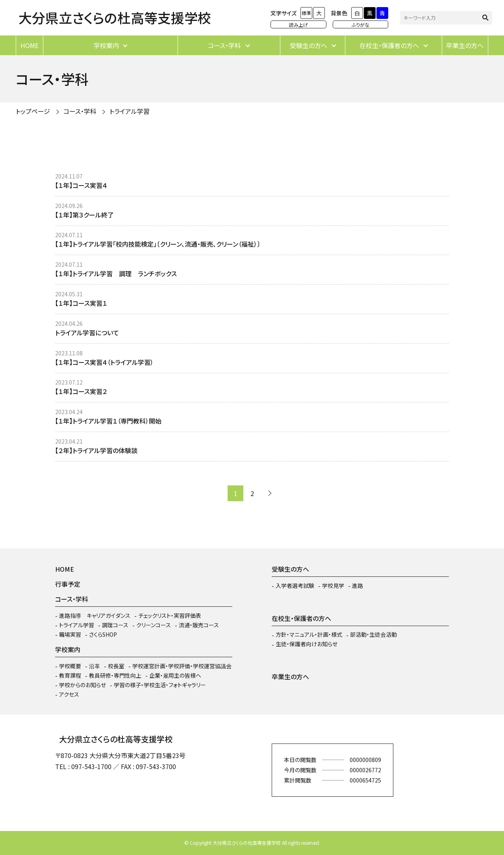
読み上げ (298, 25)
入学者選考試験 (295, 585)
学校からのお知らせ (82, 685)
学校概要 (70, 666)
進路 (358, 585)
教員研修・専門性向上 (115, 675)
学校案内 (106, 45)
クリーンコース (154, 625)
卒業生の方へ (465, 45)
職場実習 (70, 634)
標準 (306, 13)
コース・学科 (224, 45)
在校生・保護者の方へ (389, 45)
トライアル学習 (130, 111)
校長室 (116, 666)
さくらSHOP (103, 634)
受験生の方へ (309, 45)
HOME (30, 45)
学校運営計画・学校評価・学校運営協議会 (182, 666)
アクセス (69, 694)
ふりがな (360, 25)
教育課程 (70, 675)
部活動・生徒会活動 (373, 634)
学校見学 (333, 585)
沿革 (94, 666)
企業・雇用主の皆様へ (175, 675)
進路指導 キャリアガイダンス (95, 615)
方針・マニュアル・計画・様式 (309, 634)
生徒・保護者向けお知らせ (307, 644)
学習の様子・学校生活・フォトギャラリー (160, 685)
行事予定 (68, 584)
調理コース (115, 625)
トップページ (33, 111)
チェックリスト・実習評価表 (170, 615)
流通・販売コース (199, 625)
